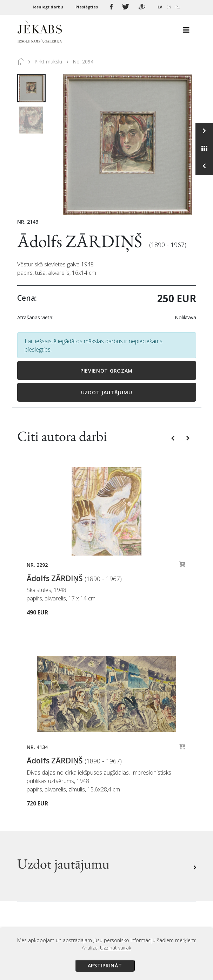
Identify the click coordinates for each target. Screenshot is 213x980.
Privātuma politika (136, 804)
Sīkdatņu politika (134, 814)
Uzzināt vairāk (116, 948)
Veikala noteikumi (135, 794)
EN (169, 7)
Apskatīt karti (43, 865)
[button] (174, 438)
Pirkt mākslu (48, 62)
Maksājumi (126, 774)
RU (178, 7)
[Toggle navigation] (186, 32)
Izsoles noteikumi (135, 764)
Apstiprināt (105, 965)
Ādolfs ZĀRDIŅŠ (81, 241)
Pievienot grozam (106, 371)
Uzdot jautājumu (107, 392)
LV (160, 7)
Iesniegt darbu (48, 7)
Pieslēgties (87, 7)
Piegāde (122, 784)
